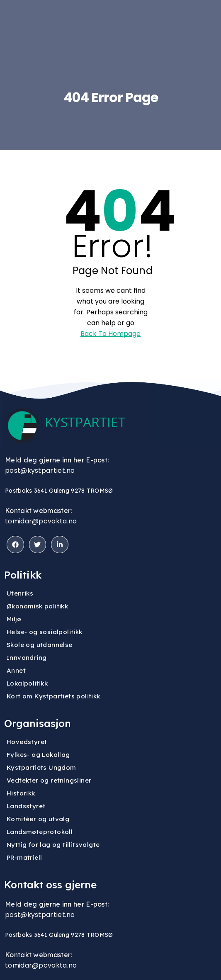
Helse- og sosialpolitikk (45, 632)
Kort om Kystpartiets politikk (53, 696)
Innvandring (27, 658)
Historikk (21, 793)
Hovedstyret (27, 742)
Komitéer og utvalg (38, 819)
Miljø (14, 619)
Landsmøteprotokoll (40, 832)
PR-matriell (24, 857)
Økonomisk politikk (37, 606)
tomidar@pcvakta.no (41, 521)
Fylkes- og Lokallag (38, 755)
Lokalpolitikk (27, 683)
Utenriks (20, 593)
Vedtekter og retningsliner (49, 780)
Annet (16, 670)
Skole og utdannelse (40, 645)
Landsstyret (26, 806)
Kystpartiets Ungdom (41, 767)
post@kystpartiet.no (40, 471)
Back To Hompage (110, 334)
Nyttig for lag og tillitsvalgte (53, 845)
